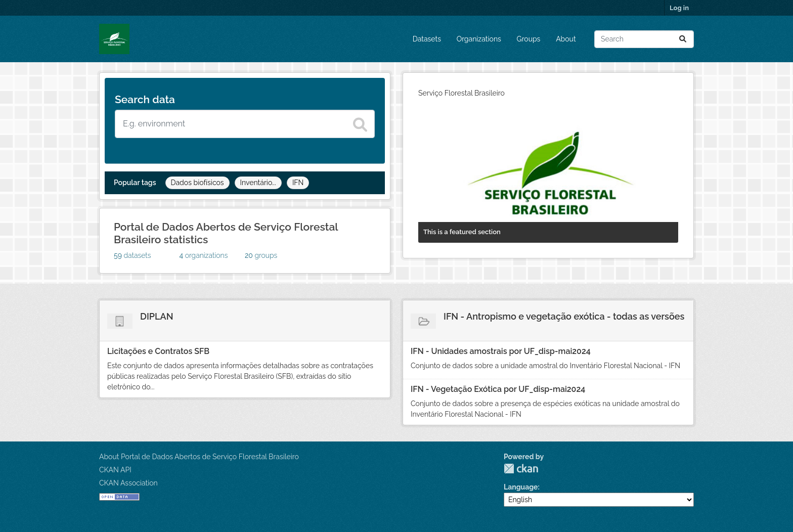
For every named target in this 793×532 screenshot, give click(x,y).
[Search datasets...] (644, 39)
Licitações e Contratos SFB (158, 351)
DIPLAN (157, 316)
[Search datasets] (245, 124)
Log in (679, 8)
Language (521, 487)
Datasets (427, 39)
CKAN (521, 469)
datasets (133, 255)
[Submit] (683, 39)
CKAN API (115, 470)
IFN (298, 183)
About (566, 39)
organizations (204, 255)
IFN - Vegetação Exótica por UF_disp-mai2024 (498, 389)
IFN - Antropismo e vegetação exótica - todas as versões (564, 316)
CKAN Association (128, 483)
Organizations (479, 39)
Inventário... (258, 183)
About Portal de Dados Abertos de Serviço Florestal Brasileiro (199, 457)
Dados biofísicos (197, 183)
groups (261, 255)
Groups (529, 39)
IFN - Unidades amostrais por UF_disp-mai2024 (501, 351)
